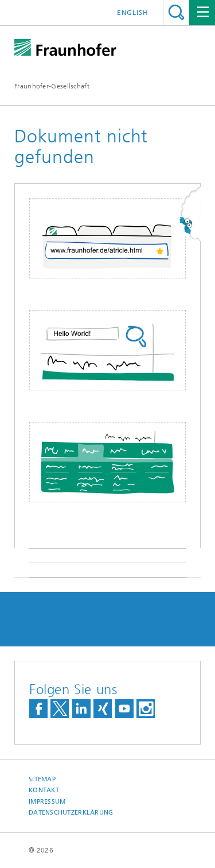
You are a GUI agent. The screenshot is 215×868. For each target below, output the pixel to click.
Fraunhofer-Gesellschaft (52, 86)
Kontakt (44, 790)
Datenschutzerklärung (71, 813)
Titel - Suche (176, 12)
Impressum (47, 802)
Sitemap (42, 779)
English (133, 13)
